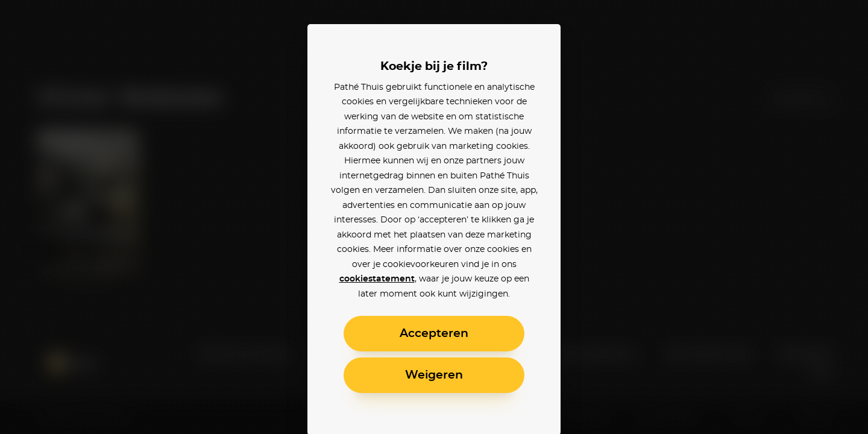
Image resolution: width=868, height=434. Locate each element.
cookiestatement (377, 279)
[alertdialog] (434, 217)
